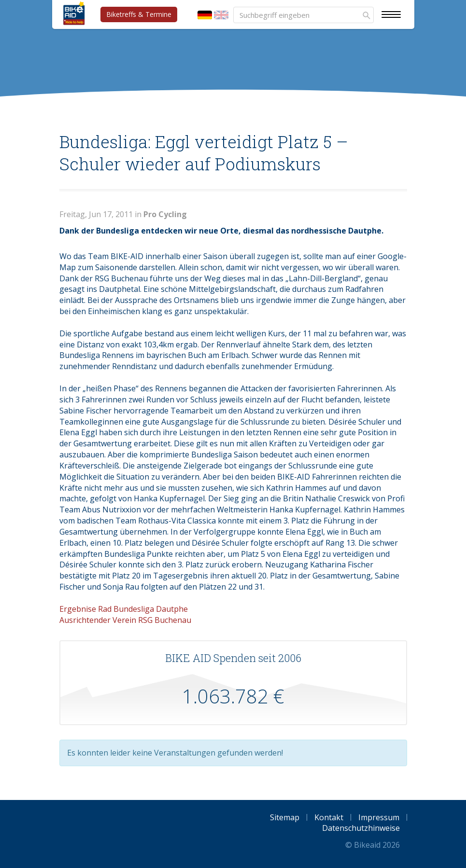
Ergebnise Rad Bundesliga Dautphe (124, 609)
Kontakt (329, 817)
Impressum (379, 817)
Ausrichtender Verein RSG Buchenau (125, 620)
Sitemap (285, 817)
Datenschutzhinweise (361, 828)
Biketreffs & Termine (139, 14)
